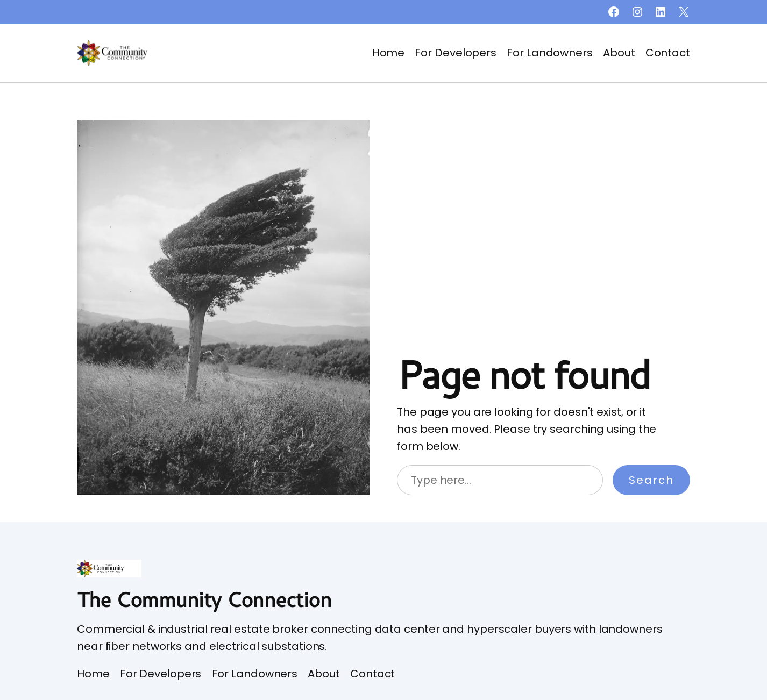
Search (651, 480)
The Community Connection (204, 599)
